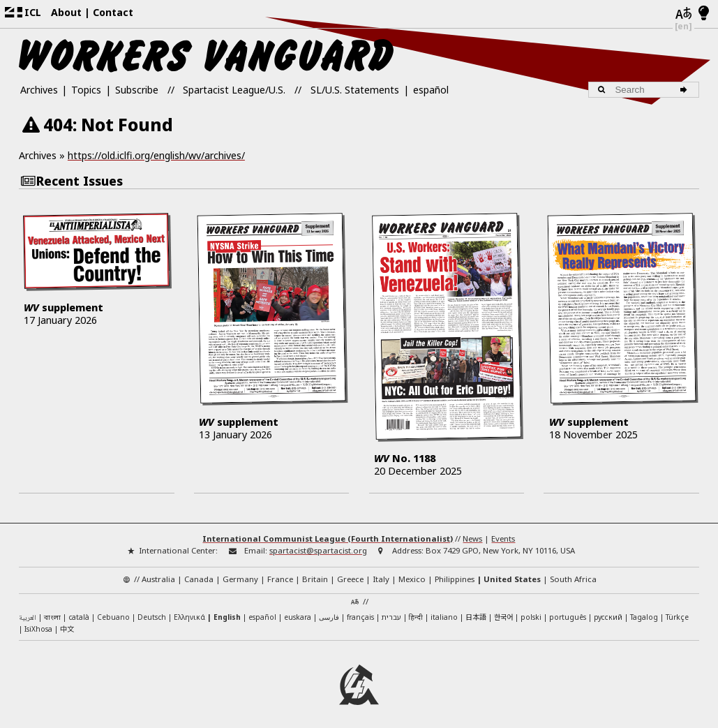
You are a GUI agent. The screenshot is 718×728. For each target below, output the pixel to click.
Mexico (412, 573)
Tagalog (644, 611)
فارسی (329, 611)
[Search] (686, 90)
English (227, 611)
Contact (113, 12)
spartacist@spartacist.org (318, 545)
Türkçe (677, 611)
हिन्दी (416, 611)
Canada (199, 573)
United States (512, 573)
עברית (391, 611)
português (568, 611)
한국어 (503, 610)
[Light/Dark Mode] (704, 14)
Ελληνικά (189, 611)
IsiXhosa (38, 623)
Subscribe (137, 90)
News (472, 533)
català (79, 611)
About (66, 12)
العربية (28, 612)
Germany (240, 573)
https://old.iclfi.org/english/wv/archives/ (156, 155)
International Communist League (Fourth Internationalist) (328, 533)
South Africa (573, 573)
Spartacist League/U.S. (234, 90)
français (360, 611)
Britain (315, 573)
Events (503, 533)
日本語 (476, 610)
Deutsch (152, 611)
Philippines (455, 573)
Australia (158, 573)
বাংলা (52, 612)
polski (531, 611)
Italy (381, 573)
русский (608, 611)
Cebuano (113, 611)
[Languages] (684, 14)
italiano (444, 611)
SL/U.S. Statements (355, 90)
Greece (350, 573)
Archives (39, 90)
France (280, 573)
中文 (67, 623)
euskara (298, 611)
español (431, 90)
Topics (86, 90)
